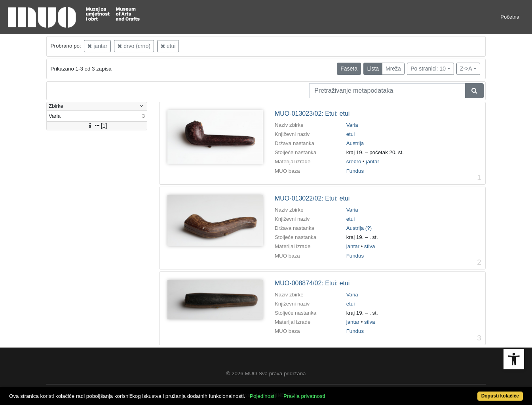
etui (168, 46)
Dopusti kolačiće (500, 396)
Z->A (466, 69)
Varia (352, 125)
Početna (510, 17)
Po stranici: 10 (428, 69)
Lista (373, 69)
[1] (97, 126)
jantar (97, 46)
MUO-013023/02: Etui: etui (312, 114)
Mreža (393, 69)
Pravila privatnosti (304, 396)
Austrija (355, 143)
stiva (370, 246)
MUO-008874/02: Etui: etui (312, 283)
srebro (354, 161)
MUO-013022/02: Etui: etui (312, 198)
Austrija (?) (359, 228)
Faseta (349, 69)
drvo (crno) (134, 46)
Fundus (355, 171)
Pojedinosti (263, 396)
